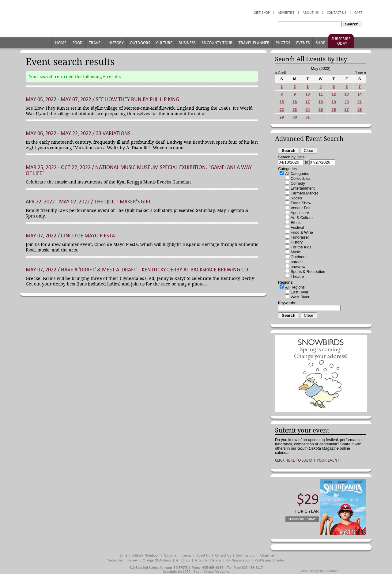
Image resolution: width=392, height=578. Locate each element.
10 (308, 94)
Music (296, 252)
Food (78, 43)
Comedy (298, 183)
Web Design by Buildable (320, 571)
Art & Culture (302, 218)
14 (360, 94)
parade (297, 262)
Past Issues (263, 560)
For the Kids (301, 247)
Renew (133, 560)
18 (321, 102)
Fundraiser (300, 237)
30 (295, 117)
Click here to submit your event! (308, 460)
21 (360, 102)
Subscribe (115, 560)
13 (347, 94)
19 (334, 102)
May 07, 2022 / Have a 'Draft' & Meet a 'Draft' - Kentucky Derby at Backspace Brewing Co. (138, 270)
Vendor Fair (301, 208)
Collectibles (300, 179)
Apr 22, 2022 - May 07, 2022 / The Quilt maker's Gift (88, 202)
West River (300, 297)
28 (360, 110)
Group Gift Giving (208, 560)
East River (300, 292)
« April (280, 73)
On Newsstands (238, 560)
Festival (297, 228)
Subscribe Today (341, 41)
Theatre (297, 277)
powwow (298, 267)
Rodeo (296, 198)
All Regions (295, 287)
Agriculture (300, 213)
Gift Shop (262, 13)
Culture (164, 43)
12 (334, 94)
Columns (170, 555)
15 (282, 102)
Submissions (245, 555)
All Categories (297, 174)
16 (295, 102)
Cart (358, 13)
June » (360, 73)
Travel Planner (254, 43)
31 (308, 117)
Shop (320, 43)
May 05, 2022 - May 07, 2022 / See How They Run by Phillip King (102, 99)
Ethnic (296, 223)
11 (321, 94)
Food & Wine (302, 232)
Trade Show (301, 203)
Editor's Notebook (146, 555)
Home (61, 43)
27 (347, 110)
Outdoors (140, 43)
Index (280, 560)
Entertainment (303, 188)
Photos (283, 43)
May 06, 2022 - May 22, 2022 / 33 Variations (78, 133)
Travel (96, 43)
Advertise (286, 13)
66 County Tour (217, 43)
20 (347, 102)
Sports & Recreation (308, 272)
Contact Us (337, 13)
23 (295, 110)
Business (187, 43)
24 (308, 110)
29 (282, 117)
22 (282, 110)
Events (303, 43)
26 (334, 110)
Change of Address (157, 560)
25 (321, 110)
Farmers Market (304, 193)
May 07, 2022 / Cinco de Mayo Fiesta (70, 236)
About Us (311, 13)
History (116, 43)
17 (308, 102)
